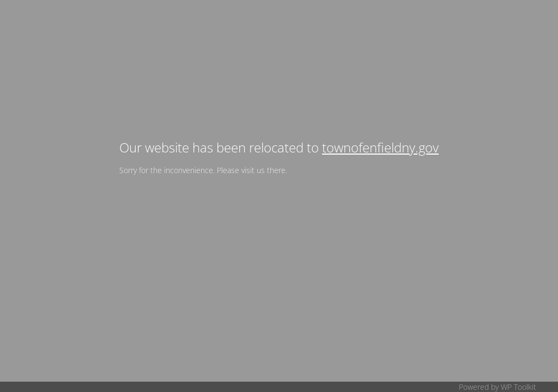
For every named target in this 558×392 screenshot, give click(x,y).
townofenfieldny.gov (380, 147)
